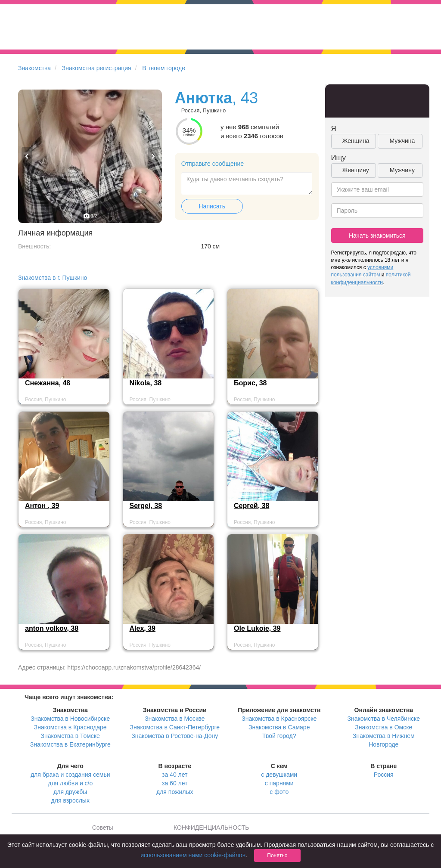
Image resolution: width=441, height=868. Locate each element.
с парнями (279, 783)
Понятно (277, 856)
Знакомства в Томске (70, 736)
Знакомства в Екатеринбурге (70, 744)
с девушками (279, 775)
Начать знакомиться (377, 236)
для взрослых (70, 800)
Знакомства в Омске (384, 727)
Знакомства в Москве (175, 719)
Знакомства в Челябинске (384, 719)
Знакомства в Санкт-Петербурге (175, 727)
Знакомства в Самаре (279, 727)
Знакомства (34, 68)
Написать (212, 206)
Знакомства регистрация (97, 68)
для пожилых (175, 792)
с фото (279, 792)
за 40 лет (175, 775)
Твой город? (279, 736)
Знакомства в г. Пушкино (53, 278)
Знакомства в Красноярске (279, 719)
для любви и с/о (70, 783)
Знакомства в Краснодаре (70, 727)
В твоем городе (164, 68)
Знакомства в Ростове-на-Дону (175, 736)
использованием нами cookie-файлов (193, 855)
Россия (384, 775)
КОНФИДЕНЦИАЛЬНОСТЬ (211, 828)
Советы (103, 828)
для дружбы (70, 792)
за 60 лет (175, 783)
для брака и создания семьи (70, 775)
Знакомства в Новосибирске (70, 719)
